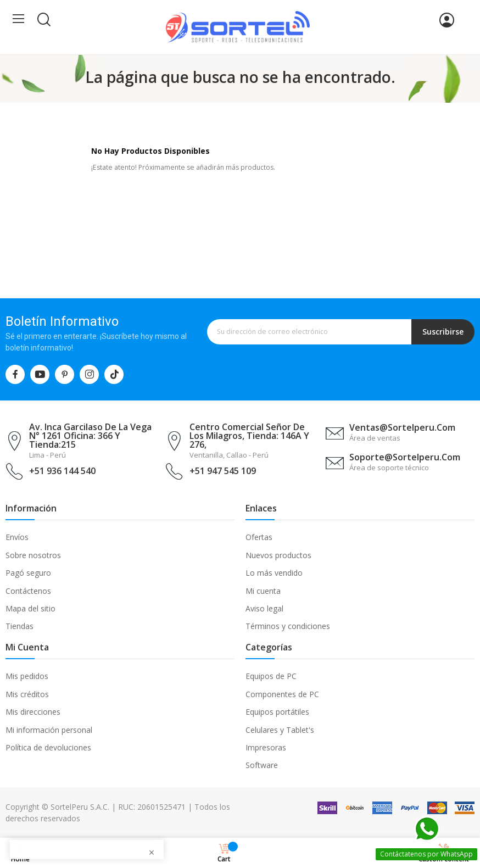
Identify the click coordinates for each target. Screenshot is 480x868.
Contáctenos (28, 591)
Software (262, 765)
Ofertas (259, 537)
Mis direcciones (33, 712)
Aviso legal (264, 608)
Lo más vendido (274, 573)
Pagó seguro (28, 573)
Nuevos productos (278, 555)
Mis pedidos (27, 676)
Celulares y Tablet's (280, 730)
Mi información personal (49, 730)
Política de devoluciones (48, 747)
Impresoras (266, 747)
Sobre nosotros (33, 555)
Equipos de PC (271, 676)
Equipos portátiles (277, 712)
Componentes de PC (282, 694)
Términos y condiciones (288, 626)
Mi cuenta (263, 591)
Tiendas (19, 626)
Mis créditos (27, 694)
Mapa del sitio (30, 608)
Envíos (17, 537)
